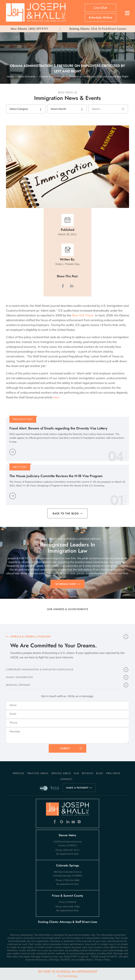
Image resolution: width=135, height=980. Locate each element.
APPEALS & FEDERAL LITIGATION (30, 637)
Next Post (20, 467)
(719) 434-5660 (71, 880)
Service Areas (61, 773)
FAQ (76, 773)
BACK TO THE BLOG (66, 514)
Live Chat (100, 8)
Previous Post (23, 419)
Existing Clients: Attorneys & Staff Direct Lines (68, 922)
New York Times (82, 315)
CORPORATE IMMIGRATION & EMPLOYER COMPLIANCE (40, 669)
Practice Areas (38, 773)
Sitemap (54, 960)
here (56, 397)
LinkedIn (72, 286)
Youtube (74, 822)
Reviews (87, 773)
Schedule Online (100, 17)
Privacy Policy (102, 960)
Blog (99, 773)
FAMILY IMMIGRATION (19, 677)
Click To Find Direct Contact (98, 29)
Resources (42, 960)
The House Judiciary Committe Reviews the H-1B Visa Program (56, 476)
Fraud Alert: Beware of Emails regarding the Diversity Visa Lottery (58, 428)
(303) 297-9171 (38, 29)
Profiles (18, 773)
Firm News (113, 773)
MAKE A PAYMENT (77, 788)
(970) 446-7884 (71, 907)
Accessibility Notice (82, 960)
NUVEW (65, 960)
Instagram (80, 822)
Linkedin (68, 822)
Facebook (56, 822)
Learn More (13, 452)
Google (62, 822)
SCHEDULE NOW (66, 584)
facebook (64, 286)
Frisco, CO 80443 (67, 902)
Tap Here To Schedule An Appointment (67, 974)
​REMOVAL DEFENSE (18, 685)
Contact (66, 779)
